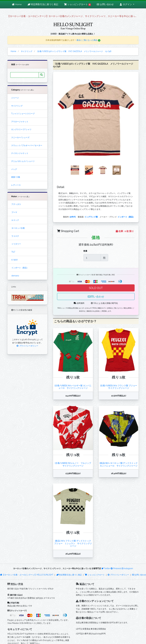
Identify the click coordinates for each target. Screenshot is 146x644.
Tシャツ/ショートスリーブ (23, 114)
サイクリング (17, 106)
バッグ (14, 169)
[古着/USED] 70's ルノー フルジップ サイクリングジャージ (74, 464)
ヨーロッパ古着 (18, 228)
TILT (13, 252)
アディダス (16, 204)
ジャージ (15, 98)
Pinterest (116, 568)
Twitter (106, 568)
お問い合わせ (139, 575)
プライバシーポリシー (27, 346)
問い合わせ (96, 296)
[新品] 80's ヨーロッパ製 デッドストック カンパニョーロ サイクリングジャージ (120, 464)
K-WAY (15, 260)
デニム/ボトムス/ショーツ (23, 161)
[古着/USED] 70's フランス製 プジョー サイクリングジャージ (120, 387)
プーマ (14, 212)
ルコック (15, 220)
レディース (16, 185)
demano (15, 276)
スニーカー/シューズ (20, 137)
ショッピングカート (95, 575)
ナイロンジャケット (20, 153)
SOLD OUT (96, 288)
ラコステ (15, 236)
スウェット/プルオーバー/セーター (27, 145)
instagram (127, 568)
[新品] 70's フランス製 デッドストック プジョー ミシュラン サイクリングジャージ (74, 543)
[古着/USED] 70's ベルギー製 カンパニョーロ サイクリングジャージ (73, 387)
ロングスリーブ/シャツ (21, 129)
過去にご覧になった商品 (88, 40)
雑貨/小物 (16, 177)
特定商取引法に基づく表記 (69, 575)
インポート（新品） (20, 268)
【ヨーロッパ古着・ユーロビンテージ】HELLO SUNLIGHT (27, 575)
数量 (85, 251)
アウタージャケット (20, 122)
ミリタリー (16, 244)
